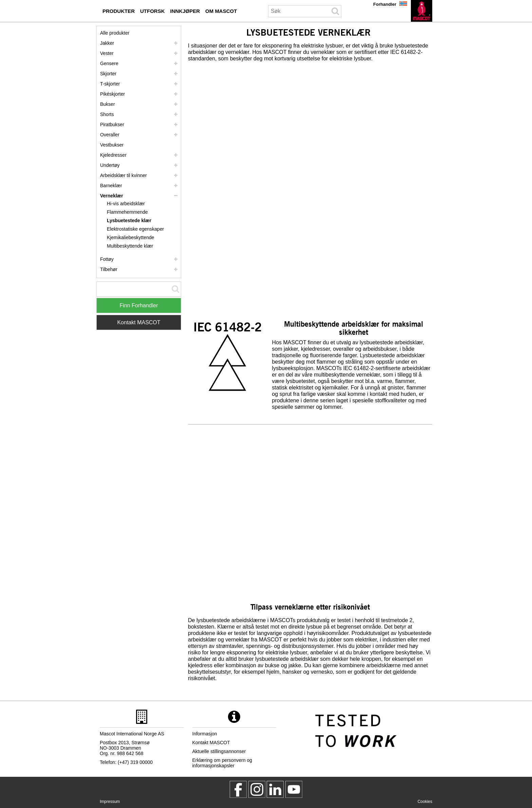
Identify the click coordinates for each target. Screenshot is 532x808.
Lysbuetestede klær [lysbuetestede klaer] (129, 220)
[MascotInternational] (294, 789)
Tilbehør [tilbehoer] (109, 269)
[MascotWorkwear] (238, 789)
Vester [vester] (107, 53)
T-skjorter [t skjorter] (110, 84)
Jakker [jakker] (107, 43)
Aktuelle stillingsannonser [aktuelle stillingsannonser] (219, 751)
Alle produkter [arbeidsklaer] (115, 33)
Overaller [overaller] (110, 135)
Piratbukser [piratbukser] (112, 124)
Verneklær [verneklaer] (112, 196)
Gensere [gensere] (109, 63)
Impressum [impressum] (110, 802)
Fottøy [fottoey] (107, 259)
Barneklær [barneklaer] (111, 186)
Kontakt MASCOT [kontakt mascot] (211, 743)
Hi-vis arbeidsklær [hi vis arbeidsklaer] (126, 204)
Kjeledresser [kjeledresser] (113, 155)
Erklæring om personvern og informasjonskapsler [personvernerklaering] (222, 763)
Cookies (425, 802)
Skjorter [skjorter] (108, 74)
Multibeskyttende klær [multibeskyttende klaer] (130, 246)
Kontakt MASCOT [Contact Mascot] (139, 322)
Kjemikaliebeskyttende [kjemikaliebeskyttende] (130, 237)
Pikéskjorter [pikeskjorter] (112, 94)
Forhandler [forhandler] (385, 4)
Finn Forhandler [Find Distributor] (139, 305)
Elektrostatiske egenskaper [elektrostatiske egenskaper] (135, 229)
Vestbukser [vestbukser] (112, 145)
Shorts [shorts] (107, 114)
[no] (422, 11)
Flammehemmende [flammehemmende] (127, 212)
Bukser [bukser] (108, 104)
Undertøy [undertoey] (110, 165)
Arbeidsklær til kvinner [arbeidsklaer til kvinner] (123, 175)
